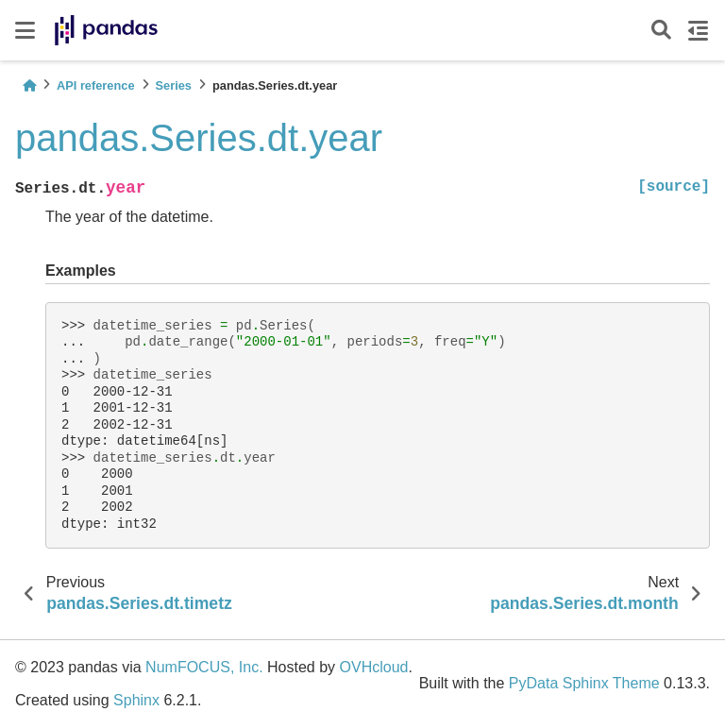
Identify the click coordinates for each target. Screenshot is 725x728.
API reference (96, 85)
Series (174, 85)
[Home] (29, 85)
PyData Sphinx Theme (584, 683)
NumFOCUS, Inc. (204, 667)
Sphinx (136, 700)
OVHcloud (374, 667)
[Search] (661, 31)
